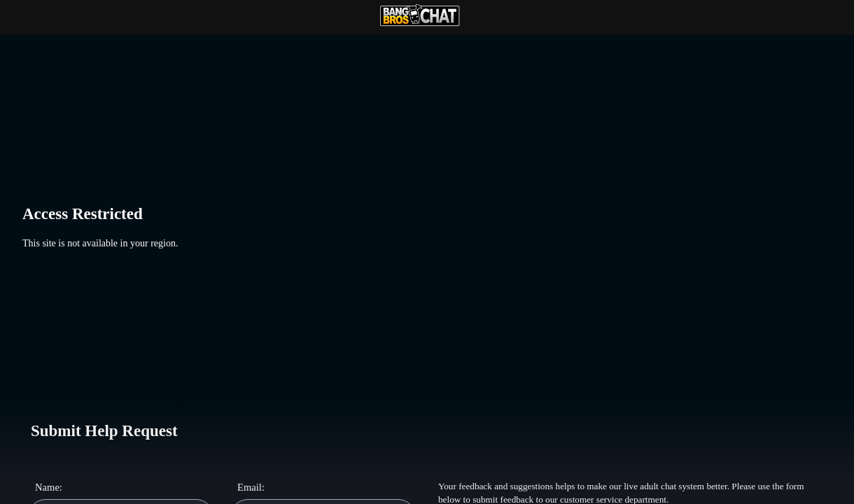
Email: (249, 487)
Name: (47, 487)
